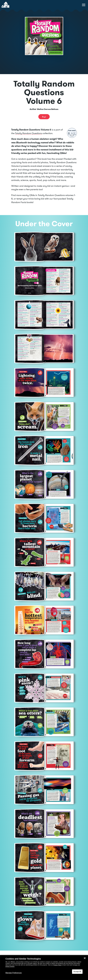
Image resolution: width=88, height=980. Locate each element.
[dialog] (44, 968)
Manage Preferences (14, 973)
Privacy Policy (57, 965)
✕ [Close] (85, 958)
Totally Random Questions (29, 133)
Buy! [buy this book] (44, 117)
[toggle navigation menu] (84, 5)
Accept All (77, 972)
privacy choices (10, 966)
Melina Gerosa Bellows (48, 109)
